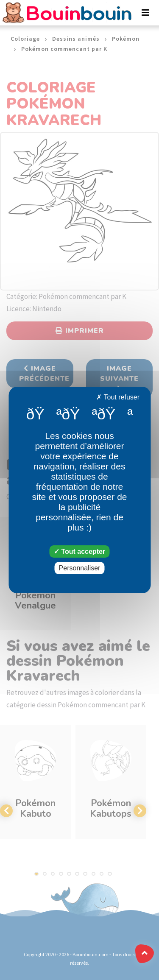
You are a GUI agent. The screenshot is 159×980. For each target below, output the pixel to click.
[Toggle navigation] (145, 13)
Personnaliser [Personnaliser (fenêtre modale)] (80, 568)
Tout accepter (79, 551)
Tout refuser (118, 397)
